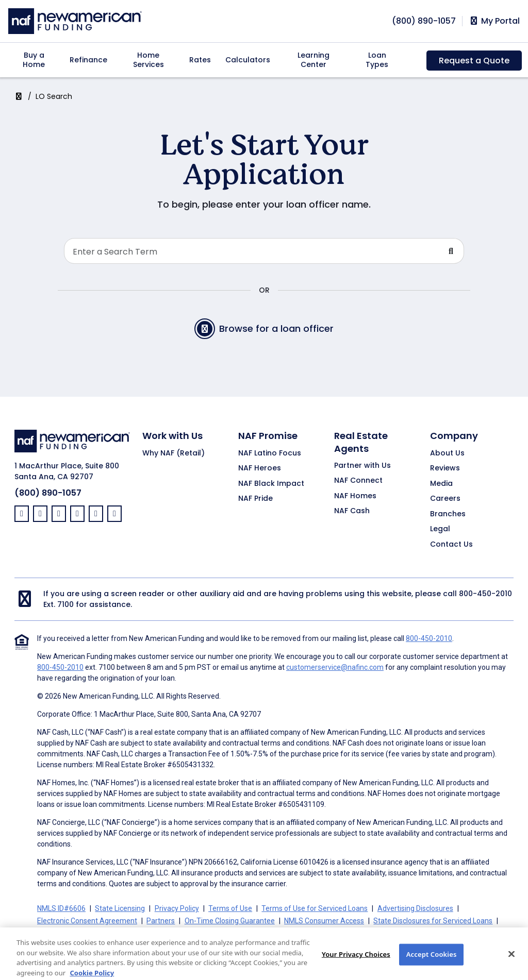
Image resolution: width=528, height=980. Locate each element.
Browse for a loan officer (264, 329)
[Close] (511, 966)
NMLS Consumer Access (324, 921)
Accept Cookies (432, 966)
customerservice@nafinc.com (335, 667)
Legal (440, 529)
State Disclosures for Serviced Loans (433, 921)
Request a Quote (474, 61)
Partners (161, 921)
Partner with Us (362, 466)
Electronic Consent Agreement (87, 921)
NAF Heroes (260, 468)
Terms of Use (230, 908)
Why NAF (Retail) (174, 453)
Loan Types (377, 60)
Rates (200, 60)
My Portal (494, 21)
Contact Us (451, 545)
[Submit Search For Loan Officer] (451, 251)
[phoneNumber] (424, 21)
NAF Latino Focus (270, 453)
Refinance (88, 60)
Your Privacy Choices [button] (285, 933)
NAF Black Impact (271, 484)
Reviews (445, 468)
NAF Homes (355, 496)
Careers (445, 499)
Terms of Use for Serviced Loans (315, 908)
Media (441, 484)
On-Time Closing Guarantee (230, 921)
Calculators (248, 60)
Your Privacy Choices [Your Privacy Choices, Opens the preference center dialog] (356, 966)
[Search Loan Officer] (251, 251)
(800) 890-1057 (48, 493)
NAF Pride (255, 499)
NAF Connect (358, 481)
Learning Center (313, 60)
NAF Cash (352, 511)
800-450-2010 (485, 594)
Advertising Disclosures (415, 908)
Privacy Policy (177, 908)
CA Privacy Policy (214, 933)
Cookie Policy (59, 933)
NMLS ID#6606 (61, 908)
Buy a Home (34, 60)
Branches (448, 514)
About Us (447, 453)
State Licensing (120, 908)
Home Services (148, 60)
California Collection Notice (133, 933)
